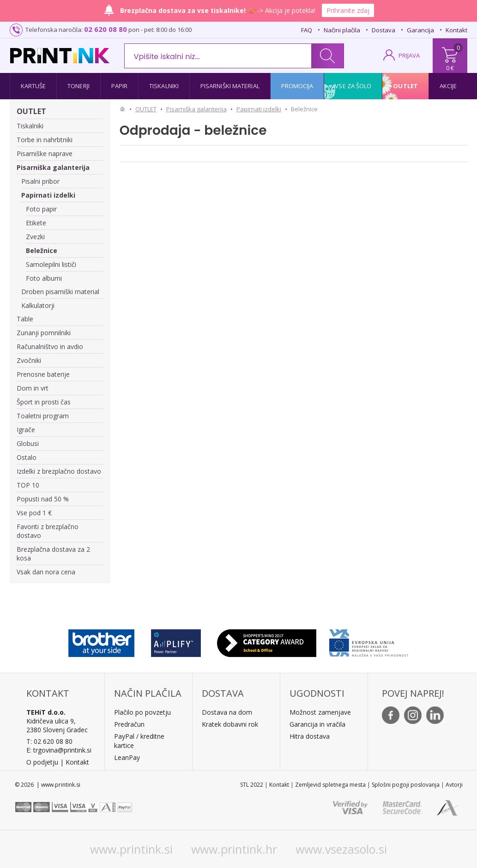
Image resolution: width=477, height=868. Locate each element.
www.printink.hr (234, 849)
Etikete (36, 223)
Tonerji (78, 86)
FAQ (307, 30)
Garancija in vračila (317, 724)
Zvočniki (29, 360)
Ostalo (27, 457)
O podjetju (42, 762)
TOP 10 (28, 485)
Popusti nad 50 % (43, 499)
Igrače (26, 430)
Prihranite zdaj (348, 10)
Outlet (405, 86)
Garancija (420, 30)
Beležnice (42, 250)
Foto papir (41, 209)
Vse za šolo (353, 86)
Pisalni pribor (40, 181)
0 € (450, 68)
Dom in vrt (33, 388)
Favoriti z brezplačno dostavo (48, 531)
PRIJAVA (409, 55)
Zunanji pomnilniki (44, 333)
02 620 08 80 (106, 29)
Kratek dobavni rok (230, 724)
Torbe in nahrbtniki (45, 140)
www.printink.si (131, 849)
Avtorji (454, 785)
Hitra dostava (310, 736)
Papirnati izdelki (48, 195)
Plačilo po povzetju (142, 712)
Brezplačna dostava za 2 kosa (53, 554)
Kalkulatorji (38, 305)
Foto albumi (44, 278)
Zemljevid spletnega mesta (330, 785)
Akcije (448, 86)
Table (25, 319)
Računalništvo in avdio (50, 347)
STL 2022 (252, 785)
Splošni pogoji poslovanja (406, 785)
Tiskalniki (164, 86)
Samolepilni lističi (51, 264)
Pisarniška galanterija (53, 167)
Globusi (28, 443)
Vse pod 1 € (34, 513)
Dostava (383, 30)
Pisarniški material (230, 86)
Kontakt (456, 30)
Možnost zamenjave (320, 712)
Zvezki (35, 237)
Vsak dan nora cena (46, 572)
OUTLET (31, 111)
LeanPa (125, 757)
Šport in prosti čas (44, 402)
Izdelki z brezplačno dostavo (59, 471)
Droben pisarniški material (60, 292)
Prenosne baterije (43, 374)
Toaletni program (43, 416)
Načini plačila (342, 30)
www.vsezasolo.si (341, 849)
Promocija (297, 86)
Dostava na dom (227, 712)
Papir (120, 86)
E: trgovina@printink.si (59, 750)
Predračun (129, 724)
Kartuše (33, 86)
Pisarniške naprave (45, 154)
